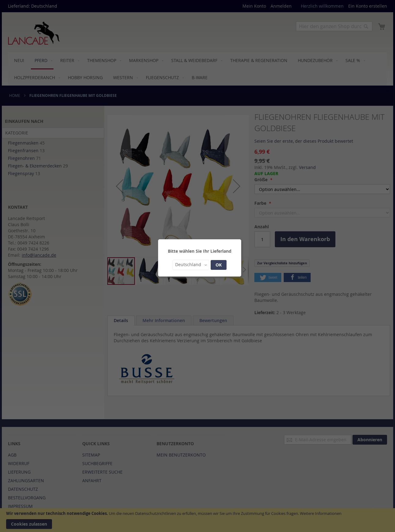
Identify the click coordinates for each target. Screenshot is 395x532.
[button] (191, 265)
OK (219, 265)
